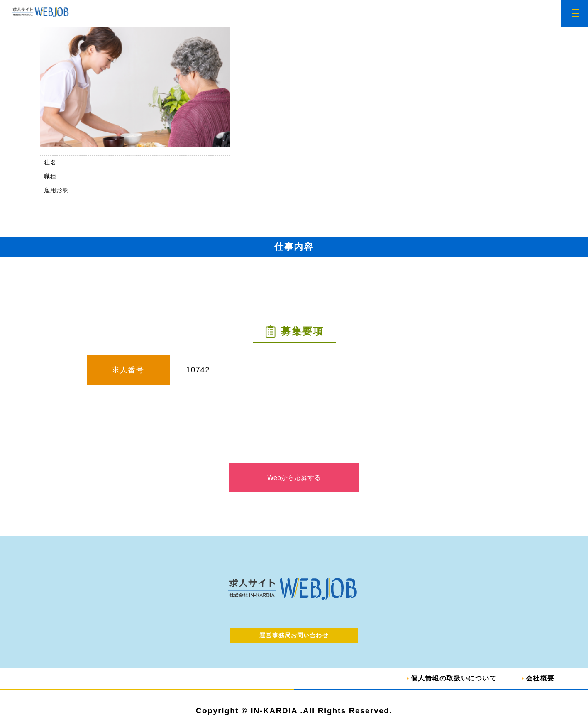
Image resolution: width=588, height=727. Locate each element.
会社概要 (540, 678)
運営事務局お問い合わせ (294, 635)
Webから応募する (294, 478)
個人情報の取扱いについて (454, 678)
